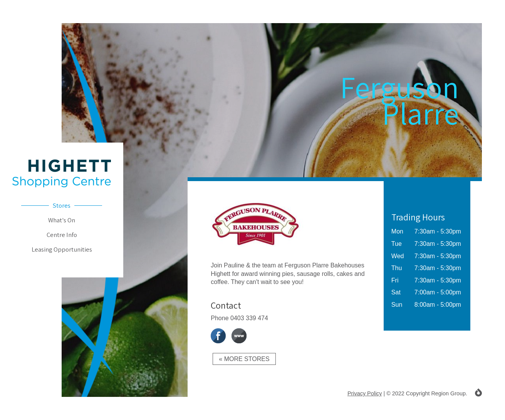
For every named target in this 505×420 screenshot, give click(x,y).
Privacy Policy (365, 393)
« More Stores (244, 359)
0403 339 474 (249, 318)
